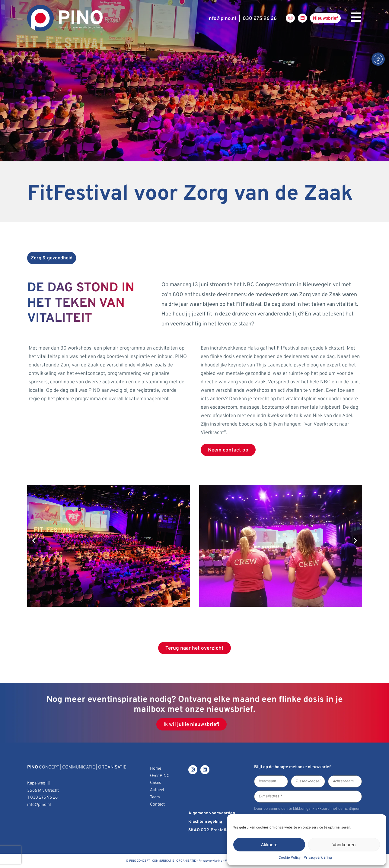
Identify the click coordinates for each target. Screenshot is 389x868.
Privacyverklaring (318, 858)
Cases (156, 783)
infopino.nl (222, 19)
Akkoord (269, 845)
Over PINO (160, 776)
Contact (157, 805)
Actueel (157, 790)
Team (155, 797)
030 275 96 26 (260, 19)
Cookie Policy (290, 858)
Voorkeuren (344, 845)
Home (156, 769)
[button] (34, 541)
